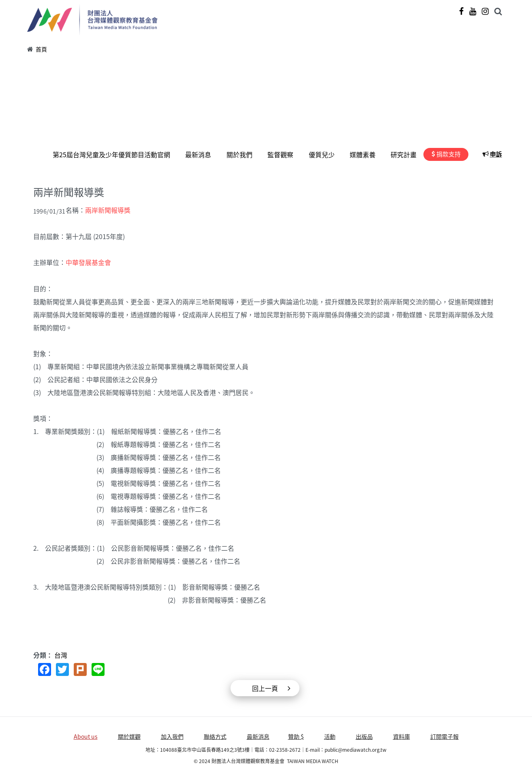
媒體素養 (364, 154)
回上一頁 (265, 687)
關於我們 (242, 154)
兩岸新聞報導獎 (108, 210)
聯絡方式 (215, 736)
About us (86, 736)
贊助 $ (296, 736)
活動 (330, 736)
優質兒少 (323, 154)
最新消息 (202, 154)
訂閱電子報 (444, 736)
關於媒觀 (129, 736)
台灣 (61, 654)
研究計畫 (404, 154)
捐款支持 (449, 154)
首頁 (41, 49)
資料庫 (402, 736)
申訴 (496, 154)
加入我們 (172, 736)
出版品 (364, 736)
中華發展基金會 (88, 262)
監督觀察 (283, 154)
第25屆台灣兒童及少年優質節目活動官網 (115, 154)
